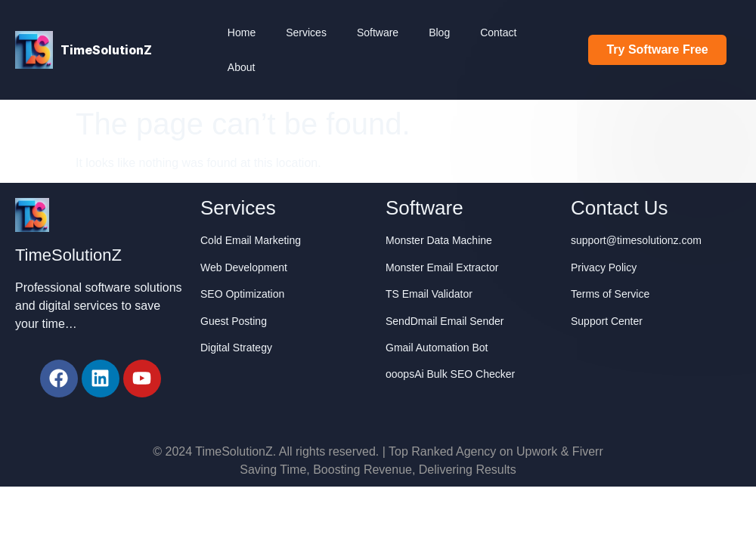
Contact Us (620, 208)
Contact (498, 32)
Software (378, 32)
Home (242, 32)
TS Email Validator (429, 294)
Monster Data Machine (439, 240)
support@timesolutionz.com (636, 240)
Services (306, 32)
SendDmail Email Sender (445, 321)
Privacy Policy (604, 267)
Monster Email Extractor (442, 267)
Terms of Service (610, 294)
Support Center (607, 321)
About (242, 67)
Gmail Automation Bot (437, 348)
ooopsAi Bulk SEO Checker (450, 374)
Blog (439, 32)
